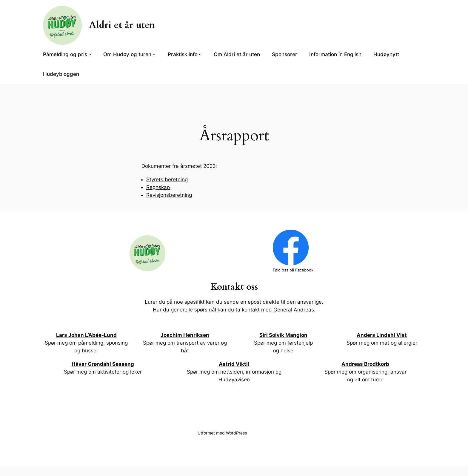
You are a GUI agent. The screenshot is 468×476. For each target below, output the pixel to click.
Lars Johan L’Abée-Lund (86, 335)
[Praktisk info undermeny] (200, 54)
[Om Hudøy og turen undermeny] (154, 54)
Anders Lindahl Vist (382, 335)
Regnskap (158, 187)
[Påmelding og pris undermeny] (90, 54)
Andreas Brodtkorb (365, 364)
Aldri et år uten (122, 25)
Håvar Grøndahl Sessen (101, 364)
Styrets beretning (167, 179)
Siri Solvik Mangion (283, 335)
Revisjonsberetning (169, 195)
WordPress (236, 433)
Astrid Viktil (234, 364)
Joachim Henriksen (185, 335)
